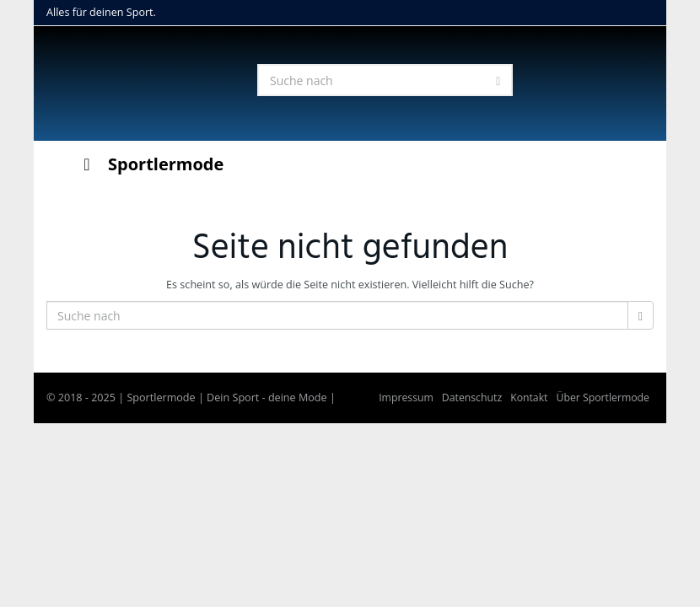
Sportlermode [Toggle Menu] (150, 164)
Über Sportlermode (603, 398)
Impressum (406, 398)
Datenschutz (472, 398)
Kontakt (529, 398)
